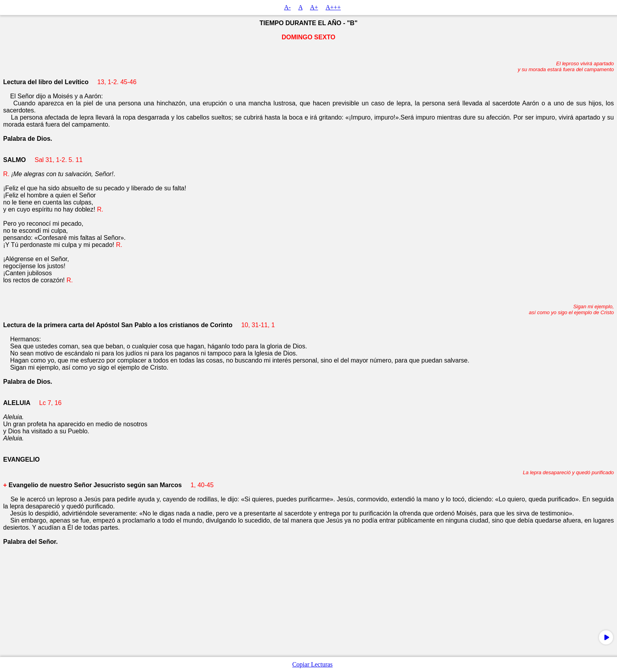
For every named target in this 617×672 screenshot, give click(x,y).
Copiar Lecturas (313, 664)
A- (287, 7)
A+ (314, 7)
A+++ (333, 7)
